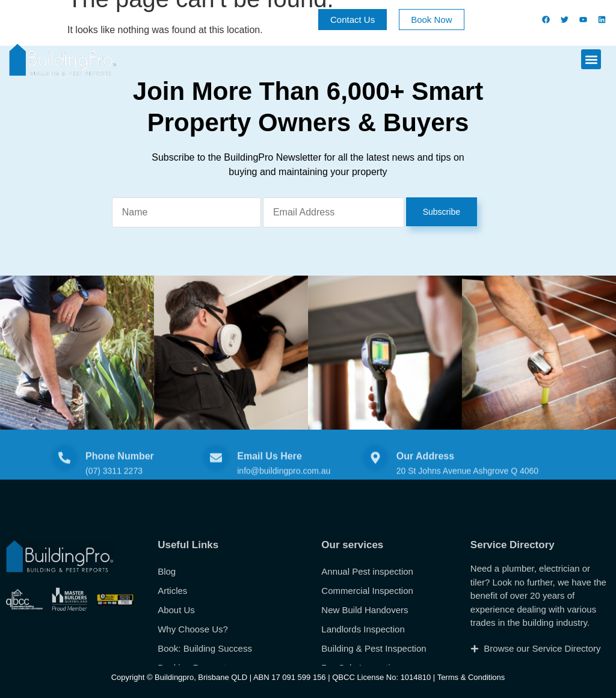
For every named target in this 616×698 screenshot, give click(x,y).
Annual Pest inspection (367, 626)
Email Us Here (269, 469)
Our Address (425, 469)
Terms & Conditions (471, 677)
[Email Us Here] (216, 471)
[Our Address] (375, 471)
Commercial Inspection (367, 645)
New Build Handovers (365, 665)
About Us (176, 665)
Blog (167, 626)
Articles (172, 645)
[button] (591, 59)
